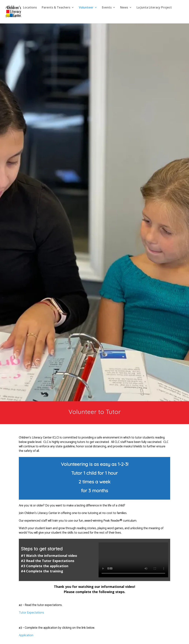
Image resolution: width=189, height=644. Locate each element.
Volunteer (86, 8)
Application (26, 635)
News (124, 8)
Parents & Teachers (56, 8)
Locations (30, 8)
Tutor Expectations (31, 613)
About (10, 8)
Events (107, 8)
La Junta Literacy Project (154, 8)
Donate (11, 16)
